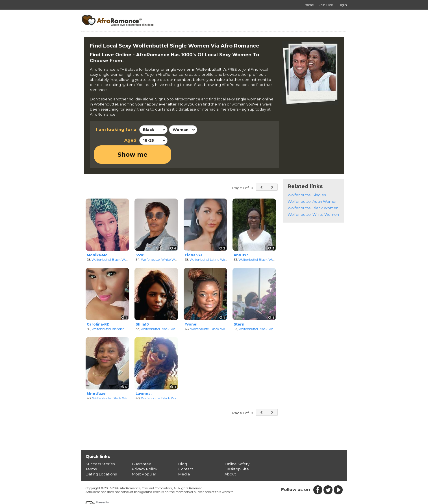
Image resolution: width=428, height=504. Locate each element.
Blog (183, 445)
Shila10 (142, 306)
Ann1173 (241, 237)
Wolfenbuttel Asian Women (313, 183)
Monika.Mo (97, 237)
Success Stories (100, 445)
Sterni (240, 306)
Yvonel (191, 306)
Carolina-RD (98, 306)
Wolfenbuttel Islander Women (114, 311)
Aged (130, 140)
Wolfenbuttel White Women (162, 241)
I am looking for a (116, 129)
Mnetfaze (96, 375)
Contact (186, 451)
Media (184, 456)
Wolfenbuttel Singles (307, 177)
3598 (140, 237)
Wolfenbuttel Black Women (112, 241)
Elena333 (194, 237)
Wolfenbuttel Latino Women (211, 241)
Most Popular (144, 456)
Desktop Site (237, 451)
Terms (91, 451)
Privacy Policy (145, 451)
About (230, 456)
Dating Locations (101, 456)
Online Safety (237, 445)
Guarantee (142, 445)
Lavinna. (144, 375)
